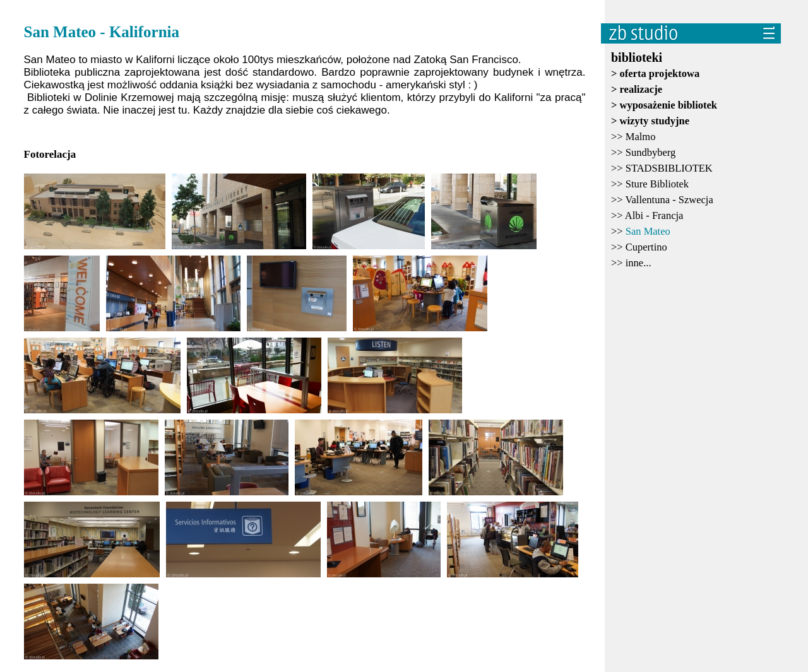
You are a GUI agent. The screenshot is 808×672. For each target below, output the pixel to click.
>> (633, 137)
